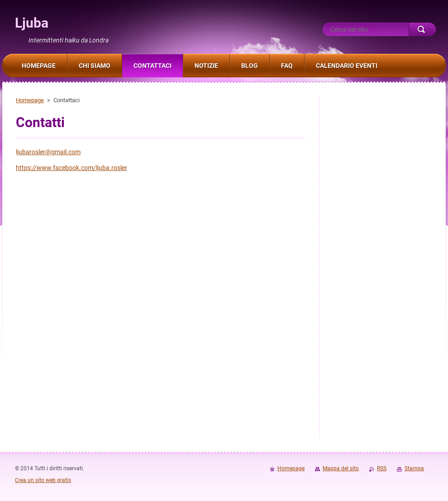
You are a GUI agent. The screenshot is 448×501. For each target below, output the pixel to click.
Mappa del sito (341, 468)
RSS (382, 468)
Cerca (422, 29)
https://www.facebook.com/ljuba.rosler (71, 168)
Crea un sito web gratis (43, 480)
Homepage (30, 100)
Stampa (414, 468)
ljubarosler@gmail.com (48, 152)
